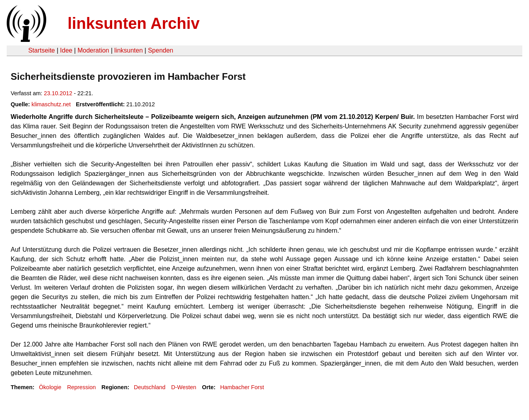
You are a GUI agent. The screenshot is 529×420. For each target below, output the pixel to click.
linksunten (128, 50)
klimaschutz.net (51, 104)
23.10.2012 (58, 93)
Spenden (160, 50)
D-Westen (184, 387)
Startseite (41, 50)
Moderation (93, 50)
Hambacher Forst (242, 387)
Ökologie (50, 387)
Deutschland (150, 387)
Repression (82, 387)
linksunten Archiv (134, 23)
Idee (66, 50)
